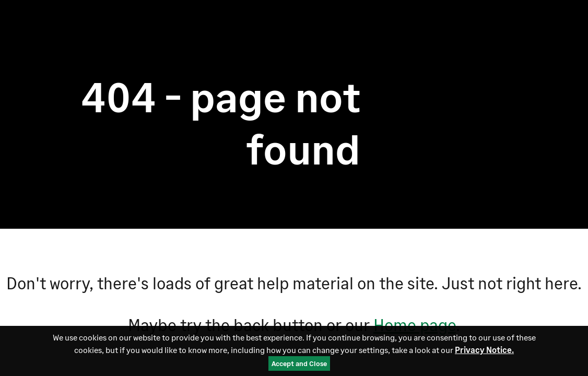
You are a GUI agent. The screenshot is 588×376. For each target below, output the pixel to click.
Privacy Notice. (484, 350)
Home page (415, 325)
